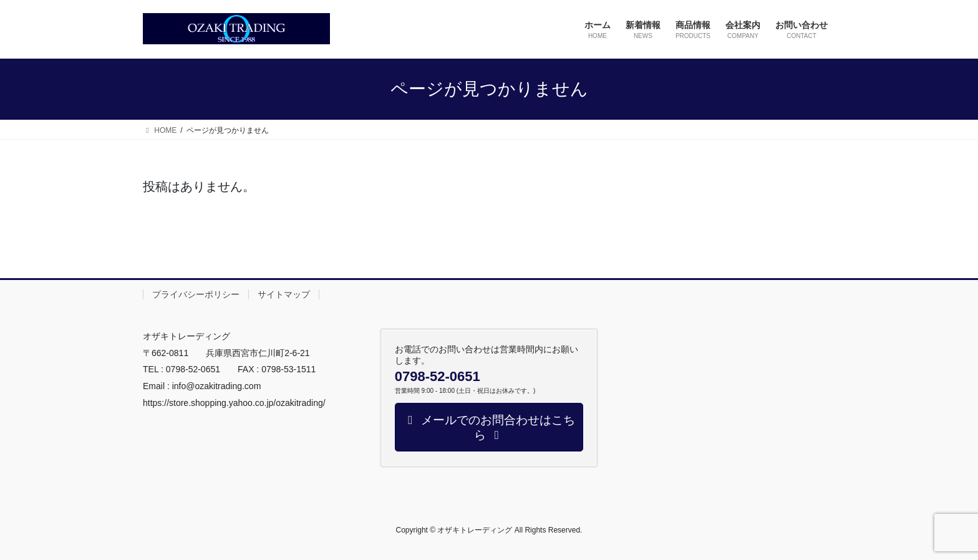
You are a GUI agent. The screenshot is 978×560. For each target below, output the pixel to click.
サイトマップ (284, 294)
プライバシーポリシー (196, 294)
